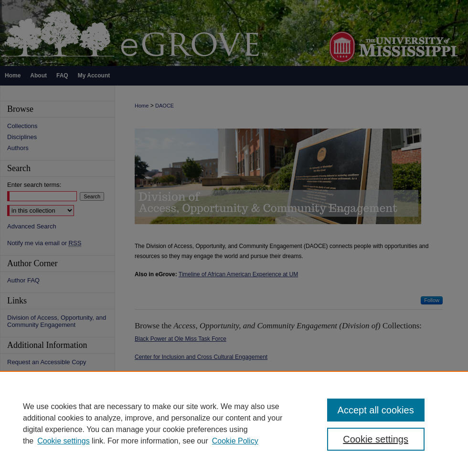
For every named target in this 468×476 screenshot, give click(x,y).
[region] (234, 423)
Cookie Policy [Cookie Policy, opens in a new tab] (235, 441)
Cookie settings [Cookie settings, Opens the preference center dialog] (376, 439)
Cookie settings (63, 441)
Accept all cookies (376, 410)
